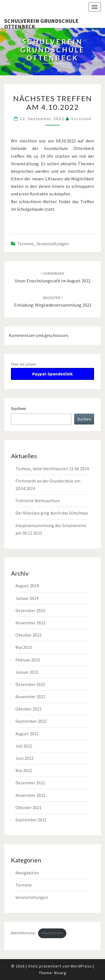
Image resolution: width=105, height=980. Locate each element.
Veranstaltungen (53, 244)
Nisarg (60, 973)
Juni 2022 (24, 758)
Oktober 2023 (28, 635)
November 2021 (30, 795)
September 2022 (31, 721)
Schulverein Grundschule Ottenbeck (41, 23)
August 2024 (27, 586)
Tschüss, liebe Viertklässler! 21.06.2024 (52, 469)
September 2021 (31, 820)
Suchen (18, 408)
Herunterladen (52, 933)
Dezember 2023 (30, 610)
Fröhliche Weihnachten (38, 501)
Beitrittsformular (23, 933)
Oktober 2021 (28, 807)
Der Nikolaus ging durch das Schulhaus (52, 513)
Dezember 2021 (30, 783)
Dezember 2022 (30, 684)
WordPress (81, 966)
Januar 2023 (27, 672)
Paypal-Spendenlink (53, 374)
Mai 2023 (24, 647)
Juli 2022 (24, 746)
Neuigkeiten (27, 873)
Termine (25, 244)
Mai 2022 (24, 770)
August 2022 (27, 734)
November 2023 (30, 623)
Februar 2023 (28, 660)
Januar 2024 (27, 598)
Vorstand (81, 119)
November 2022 (30, 697)
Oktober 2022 (28, 709)
